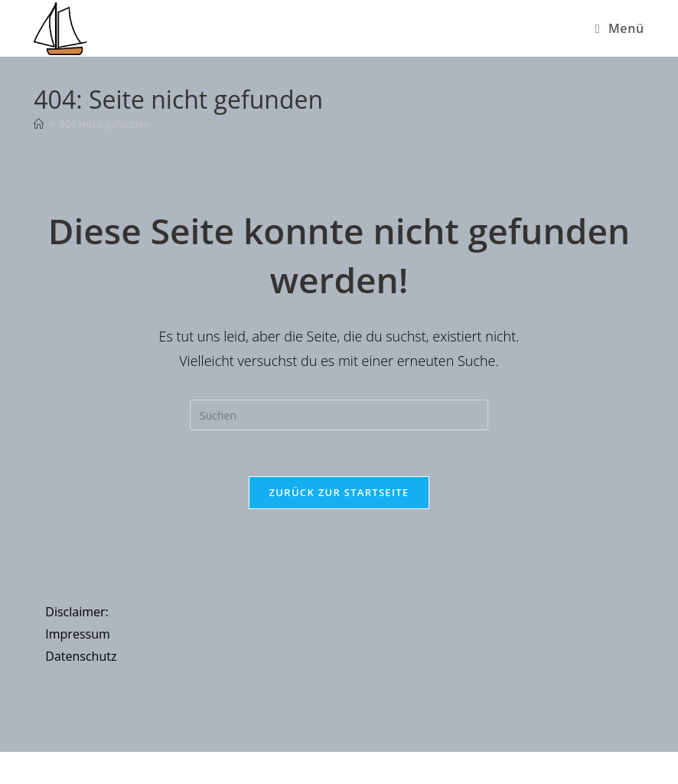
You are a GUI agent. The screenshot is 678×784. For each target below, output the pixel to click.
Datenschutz (81, 656)
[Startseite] (39, 124)
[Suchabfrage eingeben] (339, 415)
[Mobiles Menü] (620, 28)
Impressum (77, 634)
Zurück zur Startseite (339, 492)
